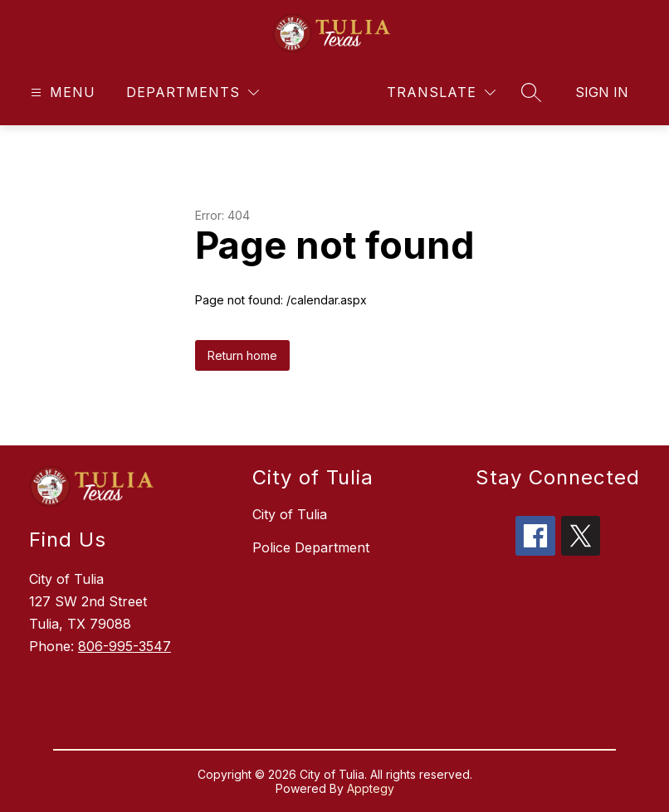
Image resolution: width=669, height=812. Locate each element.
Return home (242, 355)
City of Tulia (290, 514)
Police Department (311, 547)
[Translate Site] (441, 92)
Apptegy (371, 788)
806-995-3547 (125, 646)
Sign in (602, 92)
